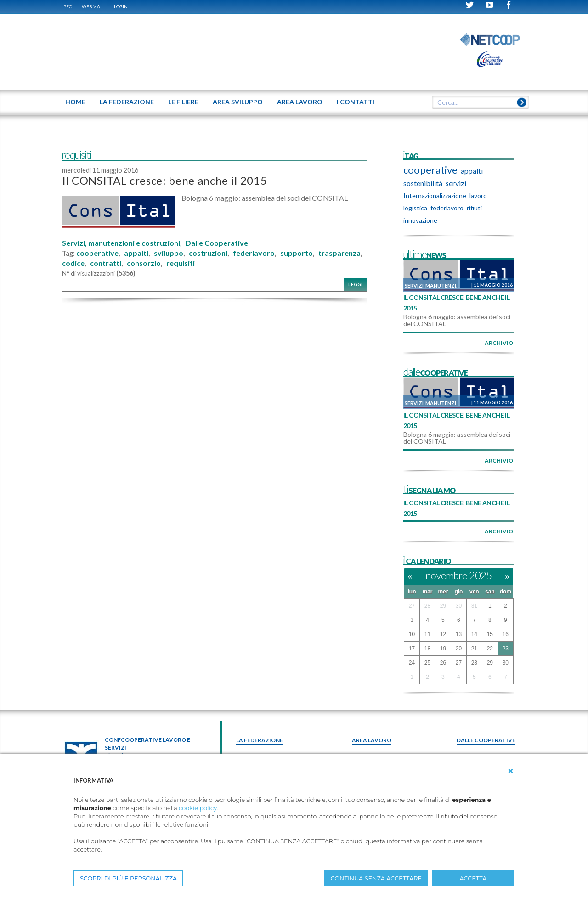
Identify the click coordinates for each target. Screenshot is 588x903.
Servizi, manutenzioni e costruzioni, (122, 243)
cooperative (97, 253)
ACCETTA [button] (473, 878)
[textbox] (477, 102)
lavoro (478, 195)
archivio (499, 343)
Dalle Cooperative (217, 243)
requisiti (181, 263)
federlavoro (254, 253)
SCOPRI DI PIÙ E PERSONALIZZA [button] (128, 878)
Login (121, 6)
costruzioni (208, 253)
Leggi (356, 285)
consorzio (144, 263)
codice (73, 263)
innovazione (420, 220)
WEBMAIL (93, 6)
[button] (511, 771)
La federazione (260, 740)
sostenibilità (423, 183)
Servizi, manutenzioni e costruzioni (456, 285)
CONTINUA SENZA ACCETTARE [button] (376, 878)
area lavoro (372, 740)
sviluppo (169, 253)
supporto (297, 253)
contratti (106, 263)
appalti (136, 253)
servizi (456, 183)
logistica (415, 208)
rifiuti (474, 208)
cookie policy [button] (198, 808)
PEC (68, 6)
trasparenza (339, 253)
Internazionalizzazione (435, 195)
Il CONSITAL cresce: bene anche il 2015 (164, 180)
